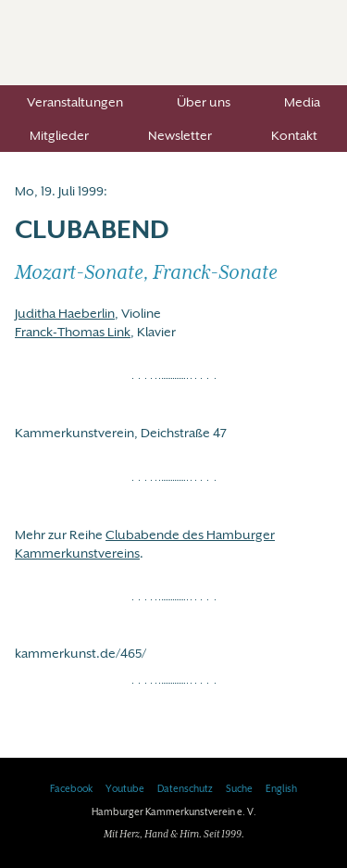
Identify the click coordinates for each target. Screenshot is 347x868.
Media (302, 102)
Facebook (71, 789)
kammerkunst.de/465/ (81, 653)
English (281, 789)
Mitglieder (59, 135)
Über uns (204, 102)
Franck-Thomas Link (73, 332)
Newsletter (180, 135)
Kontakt (294, 135)
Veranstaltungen (75, 102)
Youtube (125, 789)
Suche (239, 789)
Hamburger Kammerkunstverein (173, 43)
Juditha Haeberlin (65, 313)
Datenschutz (185, 789)
